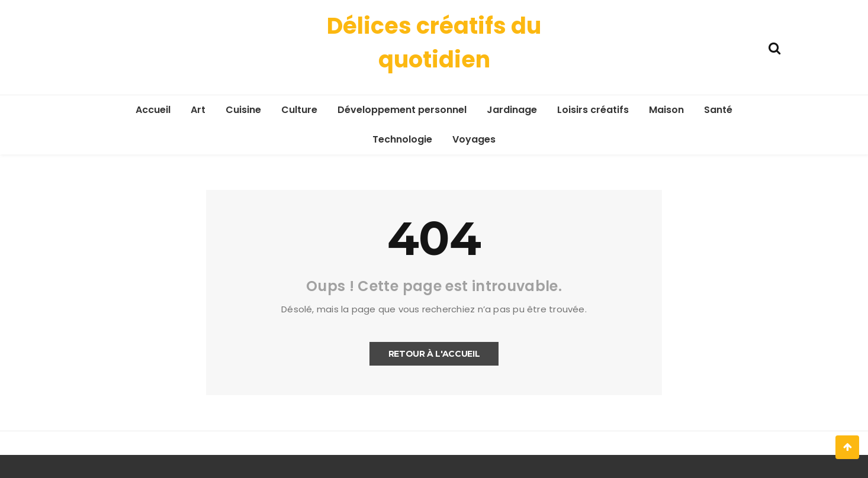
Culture (299, 110)
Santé (718, 110)
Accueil (153, 110)
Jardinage (512, 110)
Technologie (402, 139)
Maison (666, 110)
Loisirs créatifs (593, 110)
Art (198, 110)
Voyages (474, 139)
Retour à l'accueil (434, 354)
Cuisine (243, 110)
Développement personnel (402, 110)
